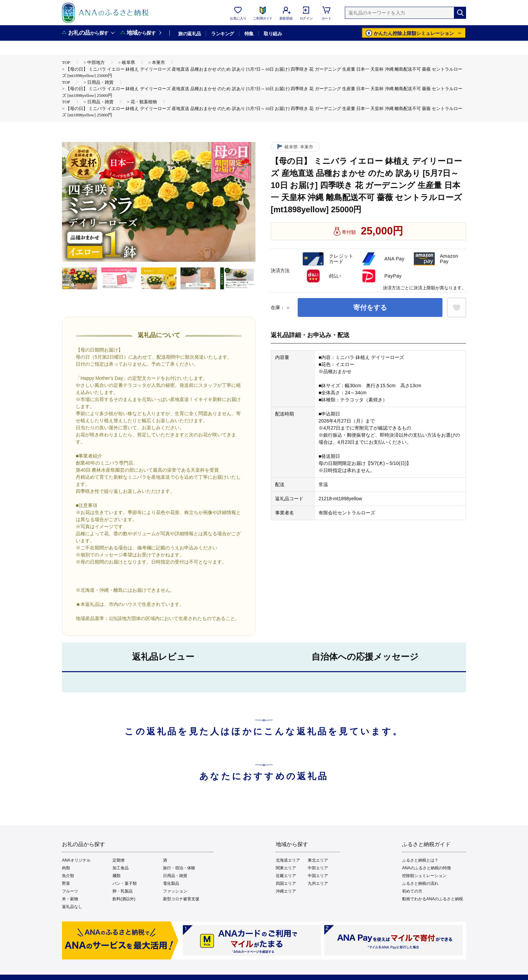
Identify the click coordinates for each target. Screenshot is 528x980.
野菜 (66, 883)
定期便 (119, 860)
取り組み (273, 34)
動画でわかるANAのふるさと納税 (433, 899)
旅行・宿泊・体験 (179, 868)
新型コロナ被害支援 (181, 899)
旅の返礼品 (189, 34)
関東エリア (286, 868)
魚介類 (68, 876)
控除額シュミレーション (424, 876)
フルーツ (70, 891)
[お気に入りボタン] (457, 307)
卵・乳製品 (123, 891)
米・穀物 (70, 899)
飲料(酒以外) (124, 899)
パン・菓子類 (125, 883)
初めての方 (412, 891)
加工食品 (121, 868)
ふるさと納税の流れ (420, 883)
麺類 (117, 876)
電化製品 (171, 883)
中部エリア (318, 868)
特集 (249, 34)
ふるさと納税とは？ (420, 860)
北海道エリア (288, 860)
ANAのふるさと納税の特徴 (426, 868)
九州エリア (318, 883)
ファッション (175, 891)
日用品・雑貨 (175, 876)
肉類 (66, 868)
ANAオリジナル (76, 860)
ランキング (222, 34)
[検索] (460, 13)
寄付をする (370, 307)
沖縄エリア (286, 891)
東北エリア (318, 860)
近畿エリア (286, 876)
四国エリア (286, 883)
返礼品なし (72, 907)
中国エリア (318, 876)
